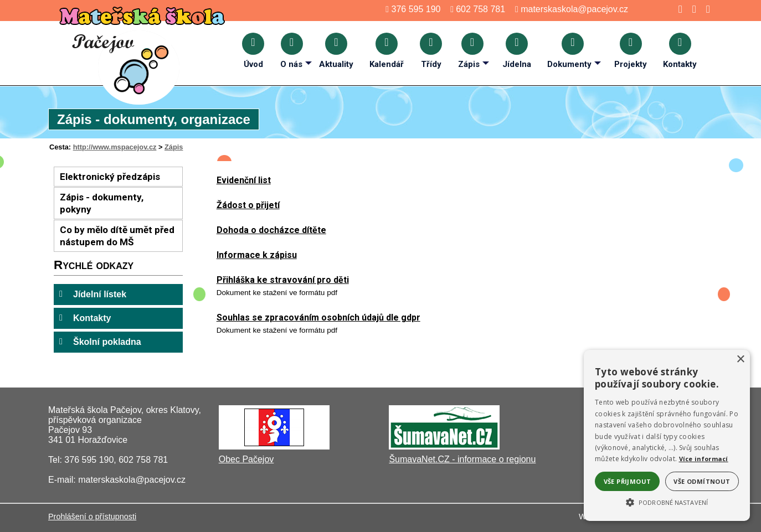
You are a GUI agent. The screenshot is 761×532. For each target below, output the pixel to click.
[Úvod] (677, 9)
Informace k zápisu (257, 255)
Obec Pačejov (246, 459)
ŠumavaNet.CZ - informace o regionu (462, 459)
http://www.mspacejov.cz (115, 147)
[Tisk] (705, 9)
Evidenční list (244, 180)
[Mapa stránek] (691, 9)
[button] (667, 502)
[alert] (667, 435)
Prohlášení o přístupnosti (92, 516)
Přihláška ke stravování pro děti (283, 280)
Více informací (704, 459)
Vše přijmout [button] (628, 481)
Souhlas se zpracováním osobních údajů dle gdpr (318, 317)
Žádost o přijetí (248, 205)
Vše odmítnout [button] (702, 481)
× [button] (740, 360)
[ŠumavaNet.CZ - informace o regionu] (444, 446)
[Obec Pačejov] (274, 446)
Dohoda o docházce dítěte (271, 230)
